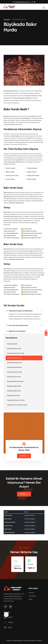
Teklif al (10, 617)
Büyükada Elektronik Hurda (15, 381)
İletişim (24, 456)
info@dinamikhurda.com (21, 2)
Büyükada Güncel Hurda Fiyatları (16, 405)
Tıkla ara (11, 622)
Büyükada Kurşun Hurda (14, 372)
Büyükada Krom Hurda (13, 377)
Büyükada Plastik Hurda (14, 367)
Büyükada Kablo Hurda (13, 386)
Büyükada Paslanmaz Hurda (15, 400)
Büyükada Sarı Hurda (13, 395)
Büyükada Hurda (12, 344)
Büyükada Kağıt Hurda (13, 391)
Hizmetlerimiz (32, 596)
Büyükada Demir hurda (13, 349)
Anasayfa (7, 20)
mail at (10, 628)
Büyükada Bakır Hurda (14, 358)
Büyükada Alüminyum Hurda (15, 353)
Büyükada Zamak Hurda (14, 363)
